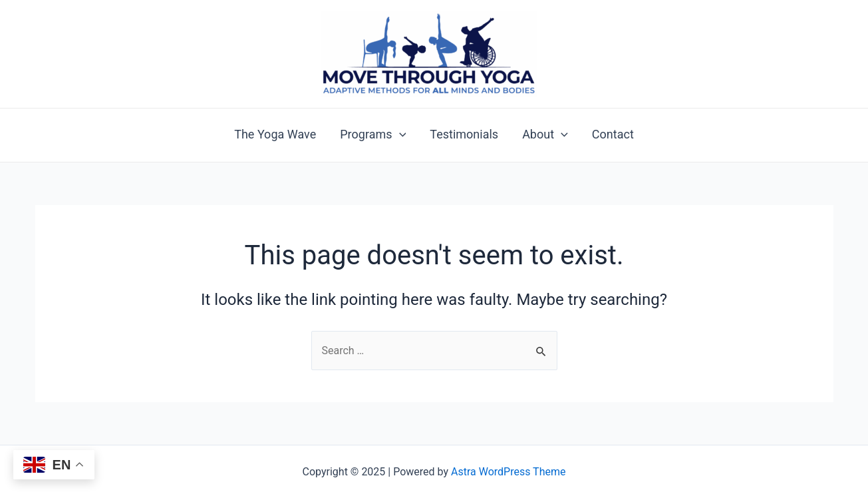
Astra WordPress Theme (508, 472)
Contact (613, 134)
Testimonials (464, 134)
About (545, 134)
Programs (373, 134)
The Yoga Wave (275, 134)
